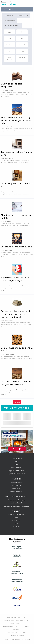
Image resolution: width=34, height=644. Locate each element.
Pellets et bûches (22, 59)
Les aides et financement (12, 26)
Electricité (22, 51)
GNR (10, 38)
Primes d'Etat (16, 488)
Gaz (22, 38)
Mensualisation (16, 485)
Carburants (22, 45)
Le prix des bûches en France (16, 474)
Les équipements (22, 15)
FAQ (16, 524)
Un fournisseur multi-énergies (16, 500)
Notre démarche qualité (16, 503)
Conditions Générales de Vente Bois (16, 617)
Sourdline (16, 527)
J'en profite (17, 449)
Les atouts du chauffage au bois (16, 247)
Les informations (10, 21)
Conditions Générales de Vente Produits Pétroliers (16, 620)
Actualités (16, 521)
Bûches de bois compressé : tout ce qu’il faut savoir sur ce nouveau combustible (17, 314)
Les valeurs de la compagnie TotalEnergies (16, 506)
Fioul (22, 32)
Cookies (27, 626)
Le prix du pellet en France (16, 471)
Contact (16, 517)
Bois (10, 32)
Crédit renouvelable (16, 482)
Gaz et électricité (10, 59)
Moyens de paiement (16, 492)
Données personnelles (16, 623)
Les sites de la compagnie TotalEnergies (16, 632)
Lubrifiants (10, 45)
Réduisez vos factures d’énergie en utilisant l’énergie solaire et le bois (17, 120)
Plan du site (16, 629)
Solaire (10, 51)
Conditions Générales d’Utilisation (11, 626)
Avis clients (16, 511)
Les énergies (9, 15)
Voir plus (17, 402)
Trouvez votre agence (16, 514)
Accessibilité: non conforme (17, 635)
